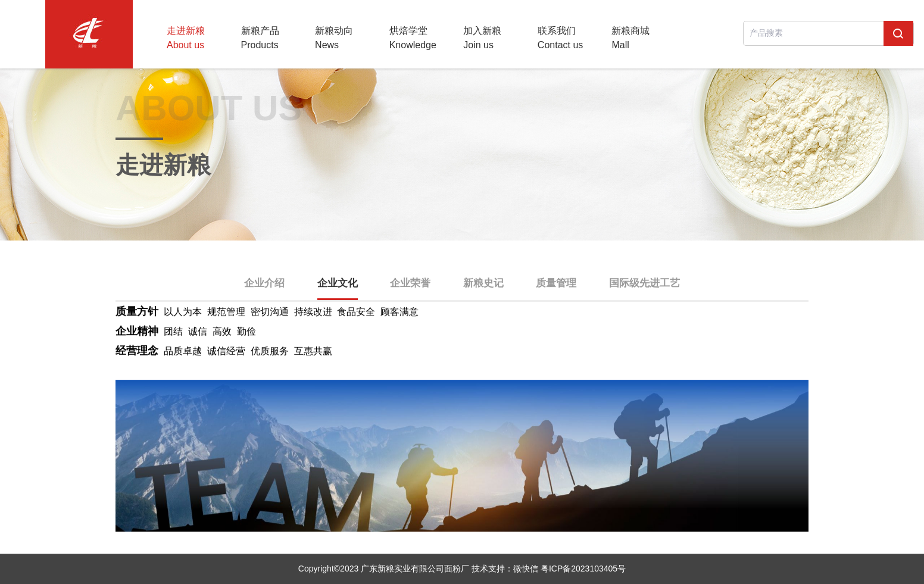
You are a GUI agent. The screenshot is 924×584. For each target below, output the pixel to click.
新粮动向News (334, 38)
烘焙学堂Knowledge (413, 38)
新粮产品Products (260, 38)
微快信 (526, 569)
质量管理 (556, 284)
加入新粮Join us (482, 38)
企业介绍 (264, 284)
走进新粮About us (186, 38)
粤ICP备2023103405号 (583, 569)
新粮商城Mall (630, 38)
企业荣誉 (410, 284)
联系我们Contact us (560, 38)
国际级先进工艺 (644, 284)
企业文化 (338, 284)
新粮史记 (483, 284)
